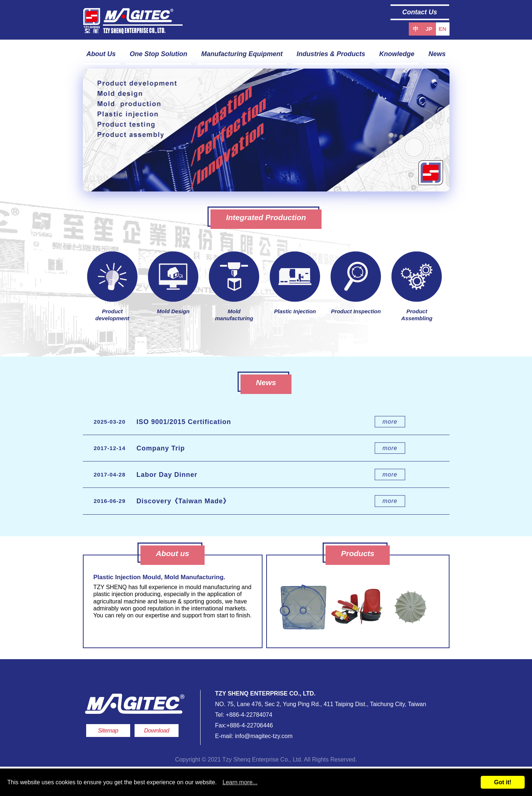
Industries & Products (331, 54)
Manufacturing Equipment (242, 54)
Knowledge (397, 54)
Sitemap (108, 731)
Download (157, 731)
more (390, 422)
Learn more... (240, 782)
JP (429, 29)
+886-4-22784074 (249, 715)
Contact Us (420, 12)
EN (443, 29)
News (437, 54)
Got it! (502, 782)
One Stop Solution (159, 54)
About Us (101, 54)
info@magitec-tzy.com (263, 736)
